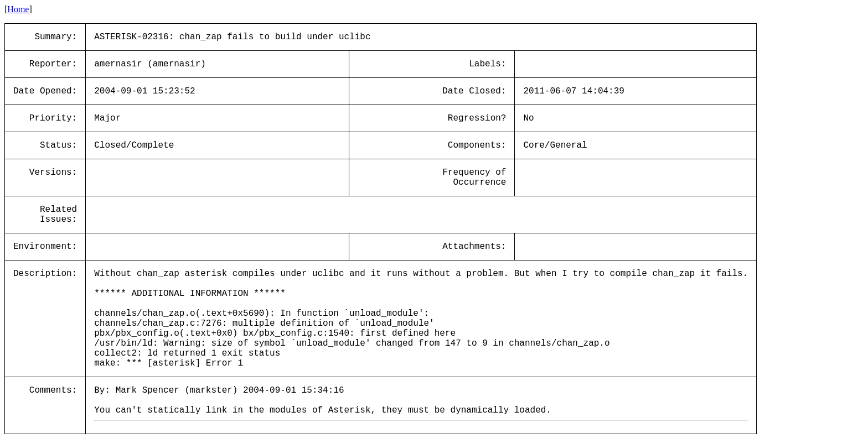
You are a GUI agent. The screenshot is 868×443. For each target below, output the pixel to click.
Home (18, 9)
